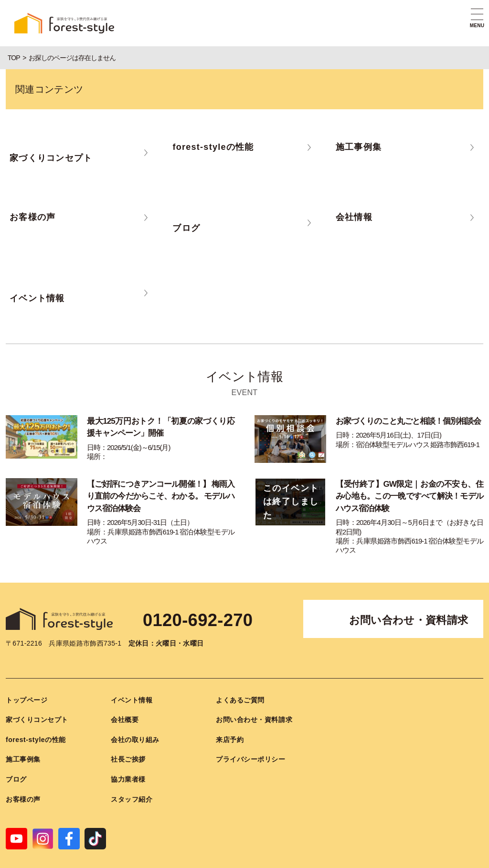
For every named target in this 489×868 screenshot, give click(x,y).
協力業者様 (128, 764)
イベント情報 (132, 685)
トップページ (27, 685)
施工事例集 (23, 744)
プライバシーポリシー (251, 744)
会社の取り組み (135, 724)
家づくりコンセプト (37, 704)
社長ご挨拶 (128, 744)
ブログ (16, 764)
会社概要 (125, 704)
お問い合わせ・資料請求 (409, 605)
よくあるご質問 (240, 685)
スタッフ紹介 (132, 784)
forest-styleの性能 (36, 724)
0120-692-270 (211, 603)
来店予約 (230, 724)
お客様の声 (23, 784)
